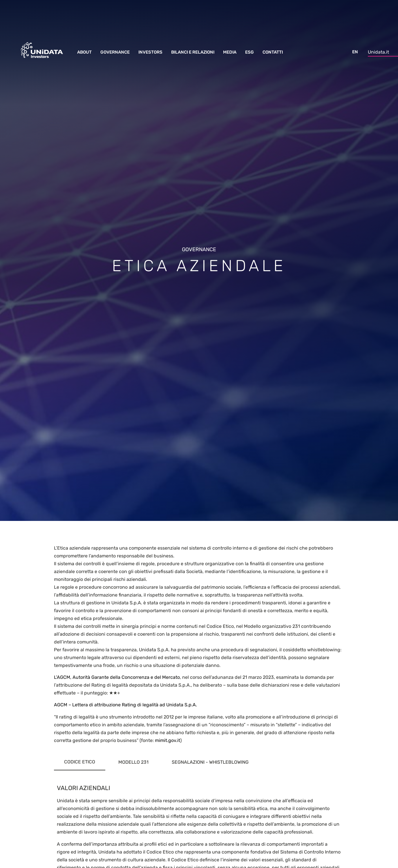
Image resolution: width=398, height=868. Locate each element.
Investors (150, 52)
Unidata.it (378, 52)
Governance (115, 52)
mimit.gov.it (168, 740)
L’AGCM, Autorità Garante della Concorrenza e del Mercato (117, 677)
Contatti (273, 52)
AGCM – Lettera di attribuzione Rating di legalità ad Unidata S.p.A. (125, 705)
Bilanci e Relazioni (193, 52)
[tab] (80, 762)
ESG (249, 52)
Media (230, 52)
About (84, 52)
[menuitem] (355, 50)
